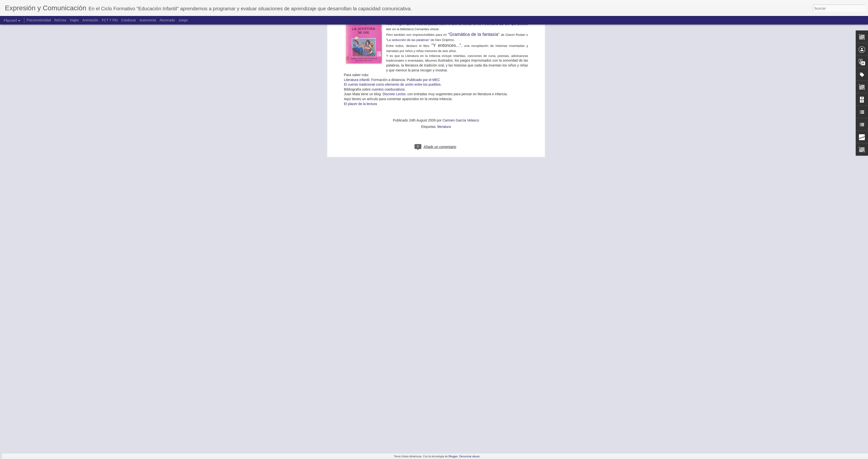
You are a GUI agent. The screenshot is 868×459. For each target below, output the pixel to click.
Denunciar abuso (469, 456)
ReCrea (60, 20)
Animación (90, 20)
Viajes (74, 20)
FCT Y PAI (110, 20)
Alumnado (167, 20)
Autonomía (148, 20)
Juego (183, 20)
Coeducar (129, 20)
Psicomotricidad (39, 20)
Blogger (453, 456)
